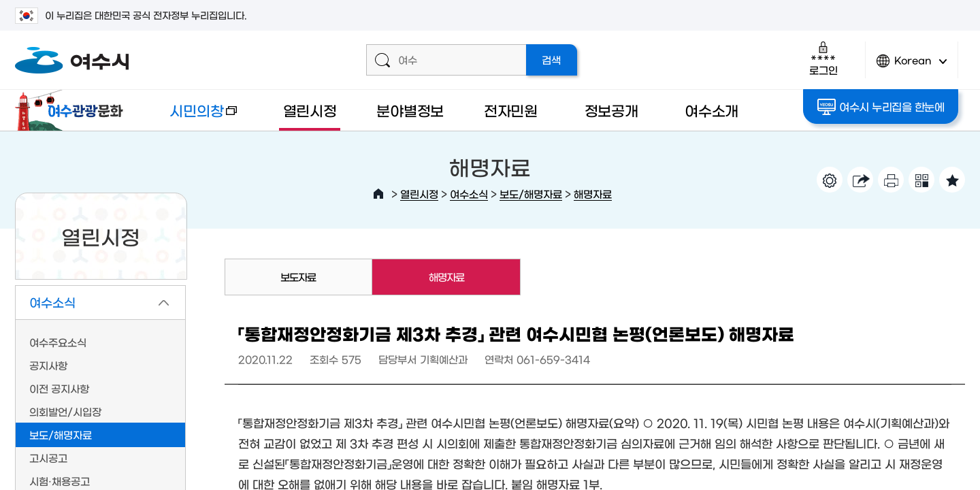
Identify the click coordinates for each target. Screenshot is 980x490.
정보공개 (611, 110)
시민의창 (193, 117)
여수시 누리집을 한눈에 (881, 107)
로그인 (823, 58)
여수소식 (469, 194)
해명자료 (593, 194)
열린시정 (310, 110)
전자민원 (511, 110)
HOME (378, 194)
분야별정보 (410, 110)
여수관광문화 (73, 110)
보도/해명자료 (531, 194)
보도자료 (298, 277)
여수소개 (712, 110)
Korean (912, 66)
